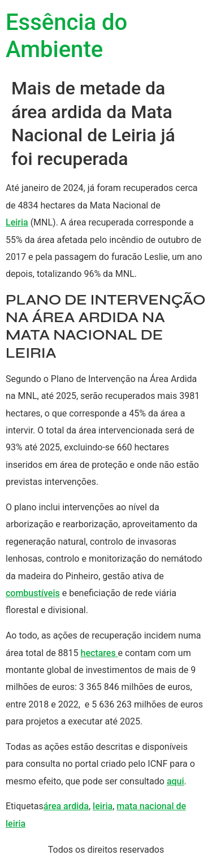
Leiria (17, 222)
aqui (176, 781)
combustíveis (33, 593)
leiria (103, 806)
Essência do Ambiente (66, 36)
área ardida (66, 806)
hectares (99, 653)
